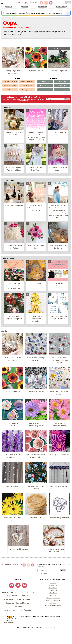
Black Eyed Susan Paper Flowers (12, 519)
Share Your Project (24, 599)
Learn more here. (9, 623)
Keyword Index (13, 596)
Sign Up (67, 99)
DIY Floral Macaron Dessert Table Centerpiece (36, 319)
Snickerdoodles (36, 518)
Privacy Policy (41, 99)
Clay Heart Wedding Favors (18, 549)
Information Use (24, 101)
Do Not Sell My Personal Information (18, 610)
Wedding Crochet (27, 90)
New (4, 331)
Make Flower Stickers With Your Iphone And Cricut (36, 456)
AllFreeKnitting (53, 588)
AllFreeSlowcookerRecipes (53, 600)
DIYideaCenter (53, 593)
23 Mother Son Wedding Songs (58, 285)
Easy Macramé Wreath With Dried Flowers (54, 550)
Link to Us (24, 596)
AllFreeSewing (53, 590)
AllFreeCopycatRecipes (53, 598)
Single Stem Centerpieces (14, 205)
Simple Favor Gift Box (36, 392)
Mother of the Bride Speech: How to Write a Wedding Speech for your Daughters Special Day (36, 136)
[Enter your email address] (49, 570)
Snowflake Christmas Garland (36, 487)
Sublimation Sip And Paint (60, 518)
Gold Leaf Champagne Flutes (58, 134)
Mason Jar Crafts (45, 86)
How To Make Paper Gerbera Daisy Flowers (36, 424)
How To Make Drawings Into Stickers (36, 359)
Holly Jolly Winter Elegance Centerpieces (14, 317)
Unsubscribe (18, 607)
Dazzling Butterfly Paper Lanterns (58, 169)
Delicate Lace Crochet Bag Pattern (14, 247)
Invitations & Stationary (10, 82)
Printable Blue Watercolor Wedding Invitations (58, 317)
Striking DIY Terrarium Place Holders (14, 134)
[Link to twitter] (18, 585)
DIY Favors (10, 90)
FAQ (32, 592)
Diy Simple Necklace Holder (60, 486)
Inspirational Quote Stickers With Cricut (60, 393)
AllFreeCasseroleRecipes (53, 605)
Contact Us (24, 592)
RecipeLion (53, 603)
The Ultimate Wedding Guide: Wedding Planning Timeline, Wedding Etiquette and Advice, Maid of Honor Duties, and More (58, 212)
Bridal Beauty (45, 82)
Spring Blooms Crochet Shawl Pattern (36, 169)
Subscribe (10, 603)
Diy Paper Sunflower (36, 71)
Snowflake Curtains (12, 486)
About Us (5, 592)
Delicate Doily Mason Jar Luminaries (58, 247)
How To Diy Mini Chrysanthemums (60, 424)
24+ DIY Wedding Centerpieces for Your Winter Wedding (14, 286)
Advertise (14, 592)
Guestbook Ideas (62, 86)
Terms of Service (22, 603)
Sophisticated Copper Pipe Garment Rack (14, 169)
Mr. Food (53, 595)
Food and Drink (45, 90)
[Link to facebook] (12, 585)
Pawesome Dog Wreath (59, 71)
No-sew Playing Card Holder (12, 424)
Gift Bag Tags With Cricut (60, 455)
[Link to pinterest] (24, 585)
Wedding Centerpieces (27, 82)
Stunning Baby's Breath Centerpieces (13, 72)
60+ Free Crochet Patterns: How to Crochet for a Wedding (36, 208)
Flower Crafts (62, 82)
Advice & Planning (27, 86)
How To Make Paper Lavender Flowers (12, 456)
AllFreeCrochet (53, 585)
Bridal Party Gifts (62, 90)
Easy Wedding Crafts (10, 86)
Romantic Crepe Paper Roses (36, 247)
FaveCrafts (53, 583)
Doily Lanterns (36, 283)
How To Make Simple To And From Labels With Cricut (60, 360)
